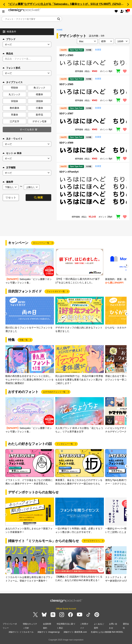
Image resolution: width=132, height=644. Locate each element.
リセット (11, 197)
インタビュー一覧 (65, 444)
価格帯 (8, 182)
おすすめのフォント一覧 (54, 392)
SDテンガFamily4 (69, 172)
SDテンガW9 (66, 143)
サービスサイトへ (92, 541)
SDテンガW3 (66, 55)
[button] (4, 4)
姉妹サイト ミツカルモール (21, 632)
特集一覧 (24, 340)
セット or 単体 (12, 153)
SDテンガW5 (66, 84)
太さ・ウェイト (13, 139)
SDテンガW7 (66, 113)
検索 (38, 197)
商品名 (8, 54)
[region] (93, 63)
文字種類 (9, 168)
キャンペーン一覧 (41, 243)
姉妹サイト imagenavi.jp (49, 632)
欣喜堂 (98, 50)
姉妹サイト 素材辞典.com (75, 632)
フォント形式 (11, 68)
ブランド (9, 39)
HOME (60, 30)
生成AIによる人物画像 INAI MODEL (107, 632)
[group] (30, 266)
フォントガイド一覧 (56, 291)
